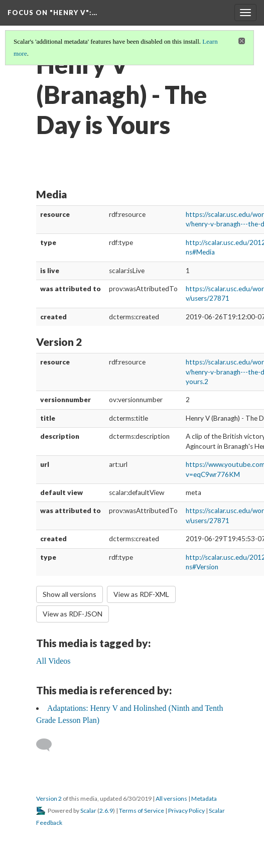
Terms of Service (142, 811)
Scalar (88, 811)
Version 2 (49, 798)
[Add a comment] (48, 745)
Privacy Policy (186, 811)
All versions (171, 798)
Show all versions (70, 594)
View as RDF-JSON (73, 614)
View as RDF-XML (141, 594)
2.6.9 (106, 811)
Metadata (204, 798)
